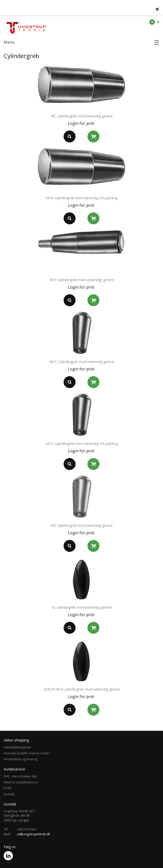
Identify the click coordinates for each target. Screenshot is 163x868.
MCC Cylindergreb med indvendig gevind (82, 362)
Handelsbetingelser (18, 747)
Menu (9, 42)
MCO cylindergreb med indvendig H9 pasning (82, 444)
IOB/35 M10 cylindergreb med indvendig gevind (82, 689)
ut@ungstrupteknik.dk (34, 834)
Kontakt (9, 794)
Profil (7, 788)
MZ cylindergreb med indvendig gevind (81, 525)
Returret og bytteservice (21, 782)
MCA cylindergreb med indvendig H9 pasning (82, 198)
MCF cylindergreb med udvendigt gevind (81, 280)
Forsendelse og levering (21, 759)
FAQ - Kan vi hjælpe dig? (20, 776)
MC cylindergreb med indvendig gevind (81, 116)
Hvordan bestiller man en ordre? (27, 753)
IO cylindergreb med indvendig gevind (82, 607)
